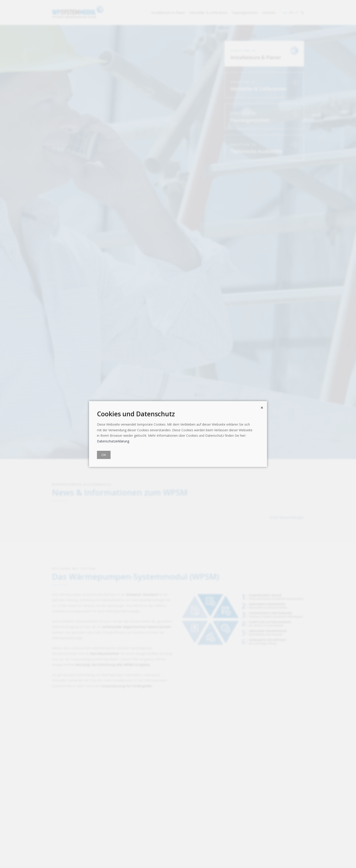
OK (104, 455)
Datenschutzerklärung (113, 441)
